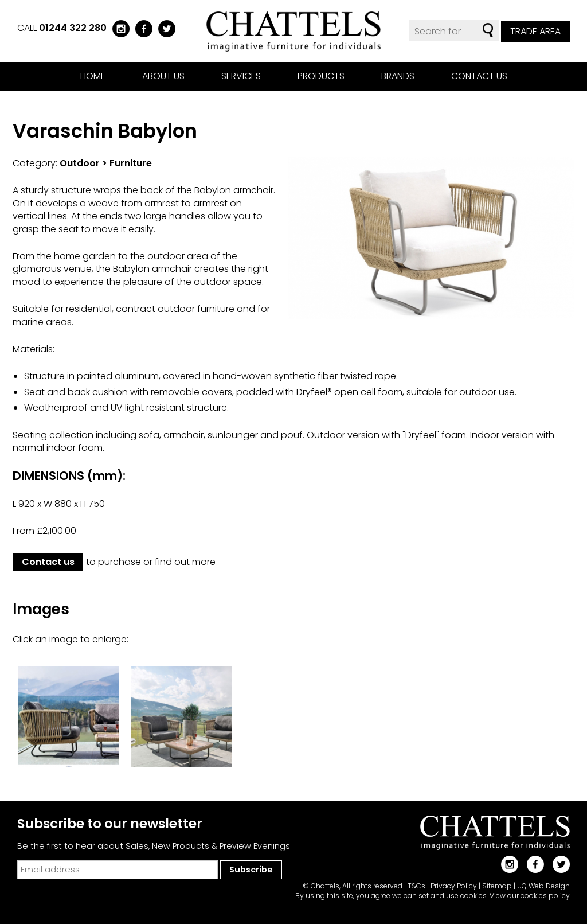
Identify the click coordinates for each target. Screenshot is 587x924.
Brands (398, 76)
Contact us (479, 76)
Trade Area (535, 31)
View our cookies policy (530, 896)
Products (321, 76)
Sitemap (497, 886)
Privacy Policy (454, 886)
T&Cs (416, 886)
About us (163, 76)
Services (241, 76)
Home (93, 76)
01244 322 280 (73, 28)
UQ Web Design (543, 886)
